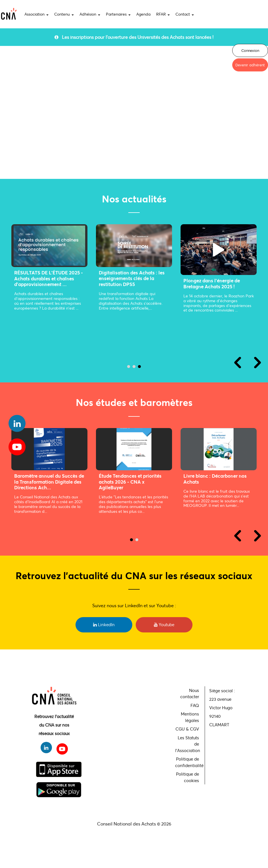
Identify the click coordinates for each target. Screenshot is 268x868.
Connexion (250, 50)
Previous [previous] (238, 363)
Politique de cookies (188, 777)
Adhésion (90, 14)
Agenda (143, 14)
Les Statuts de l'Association (188, 744)
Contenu (64, 14)
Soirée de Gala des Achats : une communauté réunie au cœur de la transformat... (49, 286)
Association (36, 14)
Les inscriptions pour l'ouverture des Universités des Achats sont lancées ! (134, 37)
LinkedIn (104, 624)
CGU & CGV (187, 729)
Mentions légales (190, 717)
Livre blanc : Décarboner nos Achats (49, 479)
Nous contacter (190, 694)
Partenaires (118, 14)
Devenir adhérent (250, 65)
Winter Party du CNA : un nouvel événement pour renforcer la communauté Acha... (212, 295)
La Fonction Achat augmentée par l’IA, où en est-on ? (132, 290)
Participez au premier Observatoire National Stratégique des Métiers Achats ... (221, 484)
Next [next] (257, 363)
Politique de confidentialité (188, 762)
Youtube (164, 624)
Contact (185, 14)
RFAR (163, 14)
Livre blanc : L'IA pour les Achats (130, 479)
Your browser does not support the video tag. (134, 113)
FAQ (195, 705)
